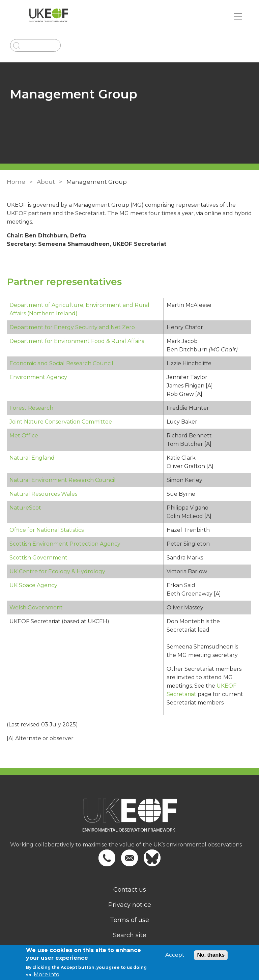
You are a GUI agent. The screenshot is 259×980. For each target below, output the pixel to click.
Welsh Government (36, 608)
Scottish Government (38, 558)
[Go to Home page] (48, 17)
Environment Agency (38, 377)
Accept (175, 955)
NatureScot (25, 508)
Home (16, 182)
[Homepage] (129, 820)
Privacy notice (130, 905)
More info (47, 974)
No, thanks (211, 955)
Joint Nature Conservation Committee (61, 422)
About (46, 182)
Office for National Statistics (47, 530)
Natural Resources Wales (43, 494)
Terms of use (129, 920)
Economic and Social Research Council (61, 363)
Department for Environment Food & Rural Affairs (77, 341)
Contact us (130, 890)
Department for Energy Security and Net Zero (72, 327)
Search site (130, 935)
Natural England (32, 458)
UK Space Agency (33, 585)
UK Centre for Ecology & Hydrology (57, 571)
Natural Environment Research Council (63, 480)
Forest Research (31, 408)
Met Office (24, 436)
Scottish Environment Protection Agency (65, 544)
